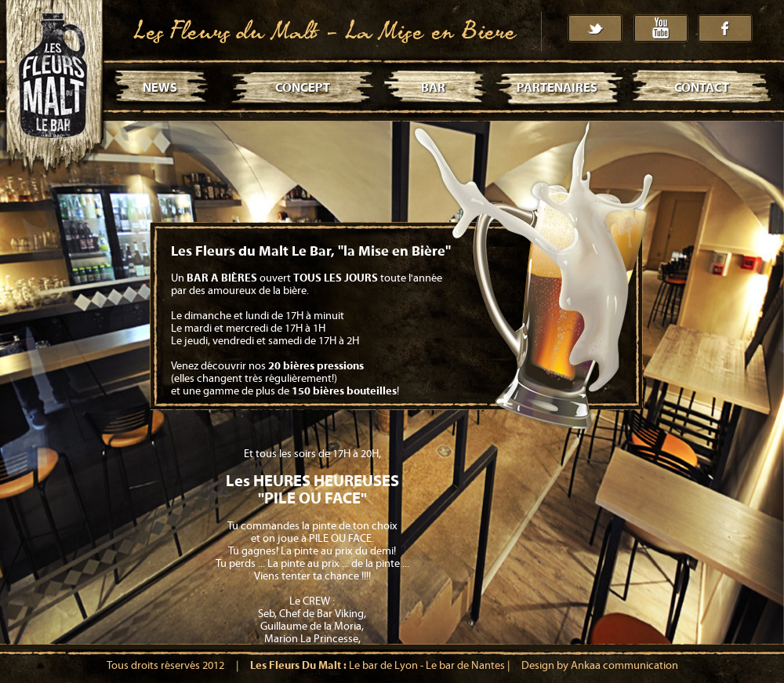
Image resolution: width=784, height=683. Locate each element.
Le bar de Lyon (383, 666)
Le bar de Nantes (465, 666)
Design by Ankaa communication (600, 666)
